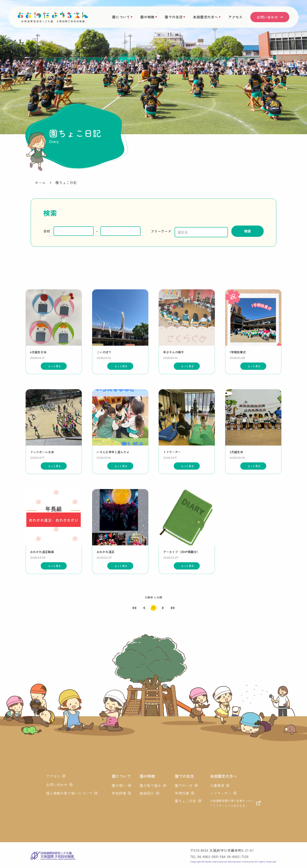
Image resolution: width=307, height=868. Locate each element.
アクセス (235, 17)
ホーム (40, 182)
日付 (47, 231)
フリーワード (158, 231)
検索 (250, 230)
